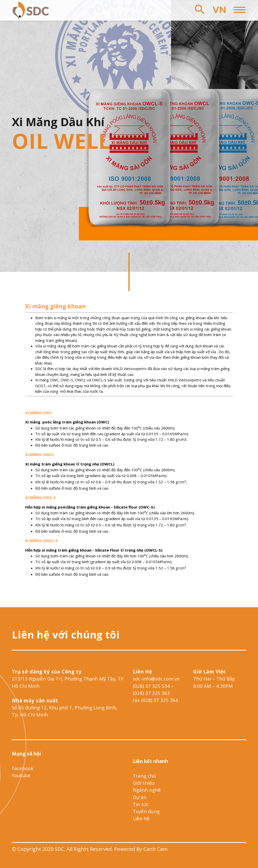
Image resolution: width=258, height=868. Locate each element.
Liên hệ (141, 818)
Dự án (140, 797)
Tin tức (141, 804)
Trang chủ (144, 776)
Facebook (23, 768)
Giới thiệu (144, 783)
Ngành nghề (147, 790)
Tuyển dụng (146, 811)
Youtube (21, 775)
